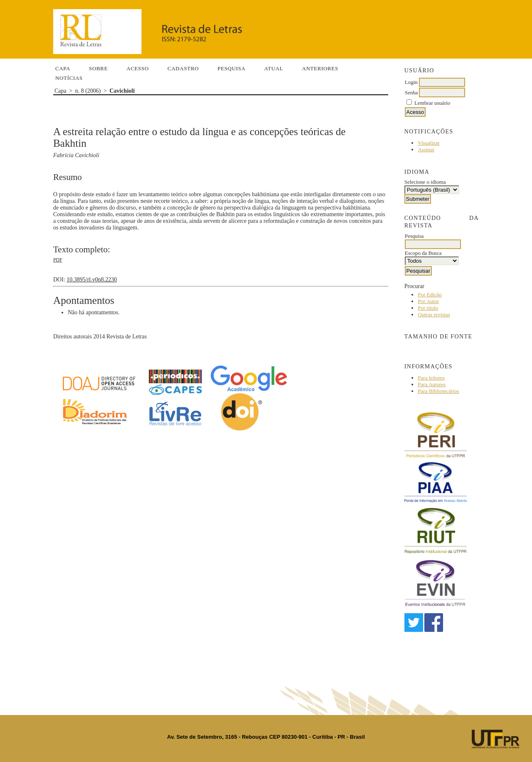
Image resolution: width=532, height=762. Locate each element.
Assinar (426, 149)
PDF (58, 260)
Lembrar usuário (432, 103)
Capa (63, 68)
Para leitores (431, 378)
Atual (274, 68)
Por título (428, 308)
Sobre (98, 68)
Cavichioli (122, 91)
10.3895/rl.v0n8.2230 (92, 280)
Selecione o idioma (425, 182)
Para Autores (432, 384)
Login (411, 82)
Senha (411, 92)
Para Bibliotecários (438, 391)
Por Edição (430, 295)
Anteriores (320, 68)
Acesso (138, 68)
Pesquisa (231, 68)
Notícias (69, 78)
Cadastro (183, 68)
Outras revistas (434, 314)
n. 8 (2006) (88, 91)
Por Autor (428, 301)
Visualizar (429, 143)
